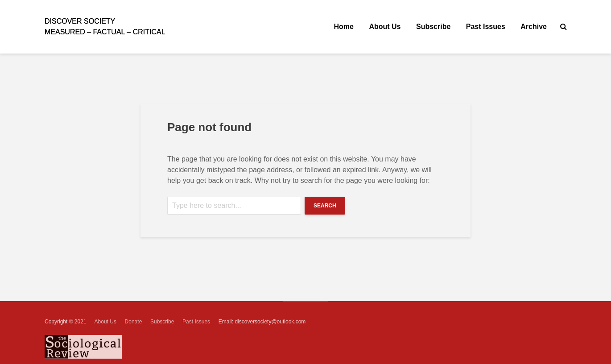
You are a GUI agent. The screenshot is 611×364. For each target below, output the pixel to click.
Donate (134, 322)
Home (344, 27)
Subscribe (433, 27)
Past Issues (486, 27)
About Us (385, 27)
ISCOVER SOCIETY (80, 21)
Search (325, 206)
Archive (534, 27)
